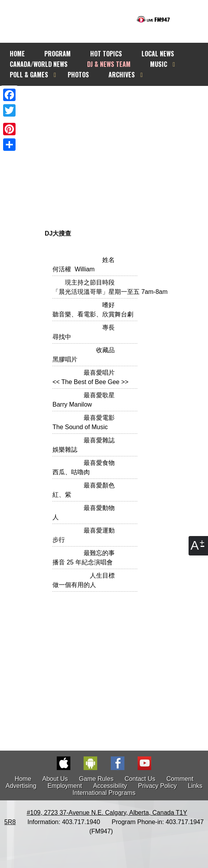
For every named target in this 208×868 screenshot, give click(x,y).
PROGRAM (58, 54)
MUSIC (159, 64)
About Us (55, 779)
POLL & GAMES (29, 75)
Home (23, 779)
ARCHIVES (122, 75)
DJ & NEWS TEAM (109, 64)
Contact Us (140, 779)
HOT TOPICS (106, 54)
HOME (17, 54)
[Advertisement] (100, 148)
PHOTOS (78, 75)
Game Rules (96, 779)
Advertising (21, 786)
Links (195, 786)
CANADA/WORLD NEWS (39, 64)
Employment (65, 786)
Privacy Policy (157, 786)
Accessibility (110, 786)
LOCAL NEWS (158, 54)
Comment (180, 779)
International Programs (104, 793)
